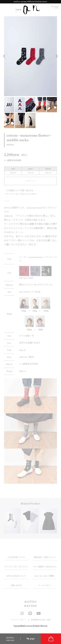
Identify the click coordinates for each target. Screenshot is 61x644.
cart (51, 639)
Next (57, 56)
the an (28, 10)
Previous (4, 56)
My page (30, 639)
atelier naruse (10, 639)
